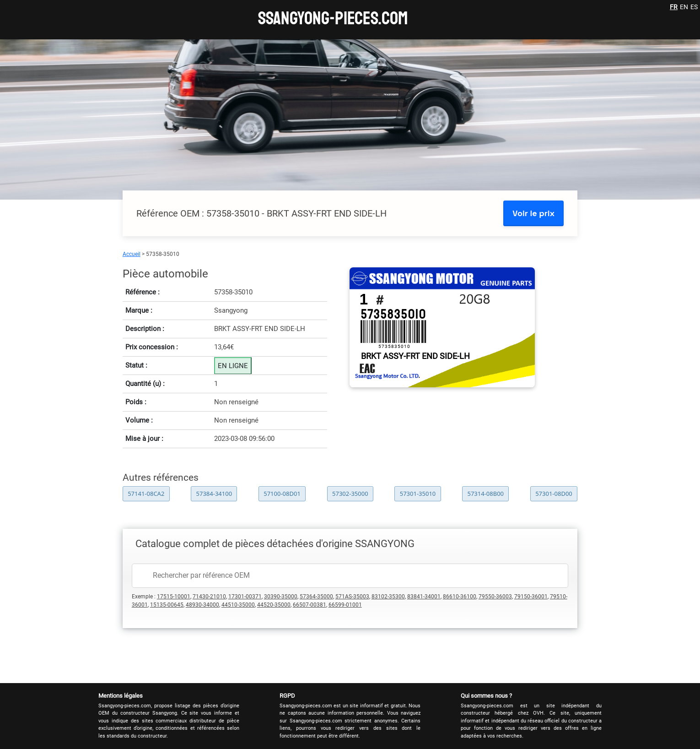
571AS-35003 (352, 597)
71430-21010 (209, 597)
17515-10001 (174, 597)
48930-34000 (202, 605)
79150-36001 (531, 597)
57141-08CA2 (146, 494)
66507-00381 (310, 605)
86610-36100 (460, 597)
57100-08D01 (282, 494)
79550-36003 (495, 597)
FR (674, 7)
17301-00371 (245, 597)
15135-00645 (167, 605)
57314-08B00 (485, 494)
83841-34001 (424, 597)
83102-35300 (388, 597)
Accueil (132, 254)
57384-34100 (214, 494)
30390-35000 (281, 597)
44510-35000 (238, 605)
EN (684, 7)
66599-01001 (345, 605)
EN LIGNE (233, 366)
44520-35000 (274, 605)
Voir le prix (533, 213)
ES (694, 7)
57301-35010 (418, 494)
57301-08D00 (554, 494)
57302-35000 (350, 494)
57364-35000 (316, 597)
